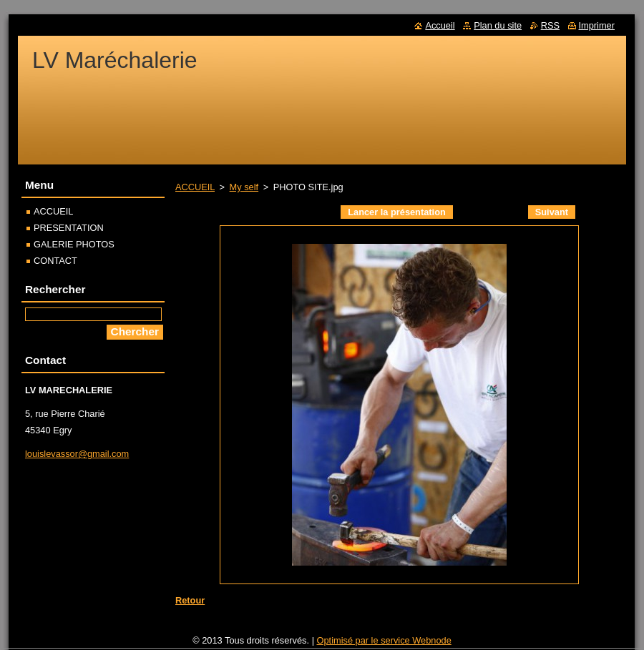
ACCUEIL (195, 187)
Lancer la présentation (397, 212)
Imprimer (597, 25)
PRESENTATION (69, 228)
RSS (550, 25)
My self (244, 187)
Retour (190, 600)
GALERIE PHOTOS (74, 244)
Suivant (552, 212)
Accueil (440, 25)
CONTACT (55, 261)
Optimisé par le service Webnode (384, 640)
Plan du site (498, 25)
